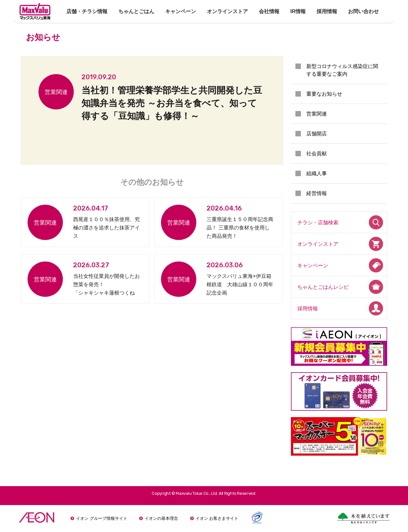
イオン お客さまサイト (217, 518)
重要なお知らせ (324, 94)
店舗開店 (317, 134)
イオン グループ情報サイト (102, 518)
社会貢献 (317, 154)
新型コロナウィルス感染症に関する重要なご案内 (342, 70)
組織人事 (317, 173)
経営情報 (317, 193)
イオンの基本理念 (161, 518)
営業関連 (317, 114)
